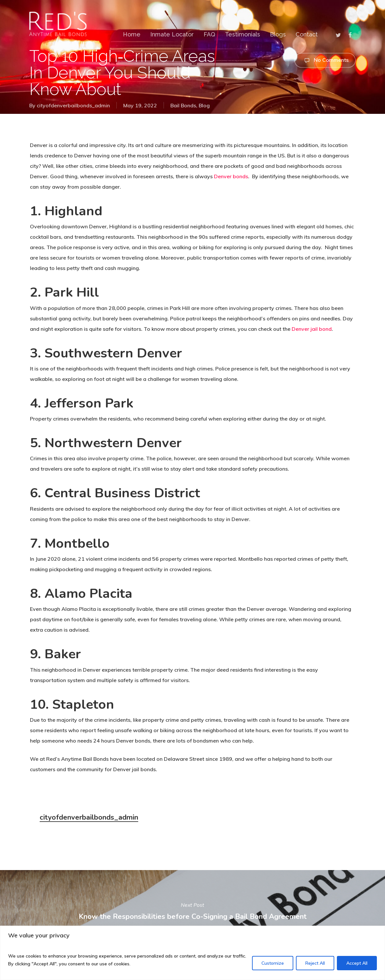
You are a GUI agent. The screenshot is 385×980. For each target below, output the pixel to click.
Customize (273, 963)
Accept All (357, 963)
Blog (204, 105)
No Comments (325, 60)
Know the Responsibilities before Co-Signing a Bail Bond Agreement (192, 911)
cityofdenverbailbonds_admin (73, 105)
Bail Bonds (183, 105)
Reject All (315, 963)
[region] (192, 953)
